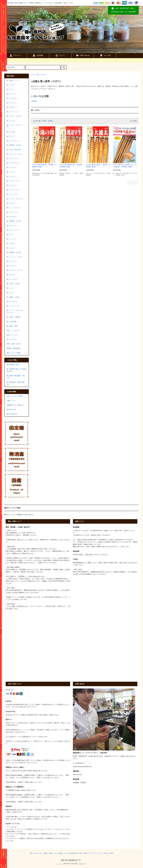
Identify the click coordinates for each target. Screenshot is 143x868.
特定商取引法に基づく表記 (78, 853)
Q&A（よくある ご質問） (15, 396)
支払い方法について (36, 853)
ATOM (111, 853)
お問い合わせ (83, 55)
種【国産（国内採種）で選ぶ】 (16, 377)
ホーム (33, 75)
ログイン (60, 55)
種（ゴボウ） (42, 75)
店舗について (11, 401)
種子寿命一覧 (11, 410)
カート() (105, 55)
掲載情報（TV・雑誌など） (16, 405)
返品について (64, 853)
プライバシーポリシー (96, 853)
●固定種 (34, 101)
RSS (106, 853)
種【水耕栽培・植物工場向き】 (16, 383)
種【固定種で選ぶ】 (14, 365)
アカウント (15, 55)
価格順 (44, 121)
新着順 (50, 121)
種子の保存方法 (12, 414)
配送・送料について (51, 853)
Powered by (71, 864)
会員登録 (38, 55)
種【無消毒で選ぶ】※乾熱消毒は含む (17, 370)
